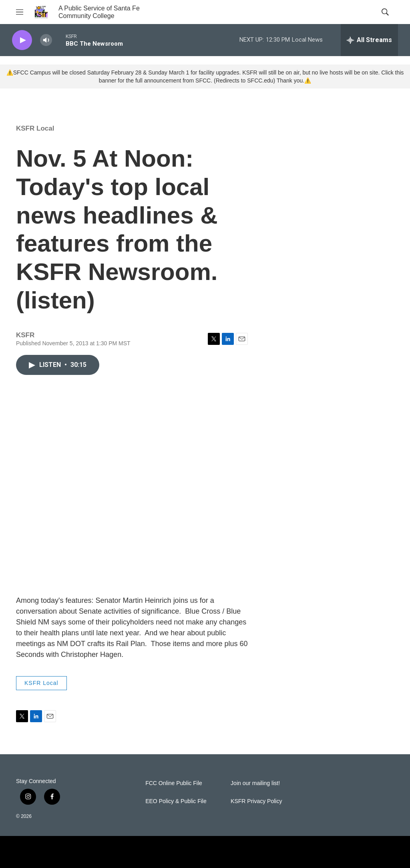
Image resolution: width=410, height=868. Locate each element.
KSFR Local (35, 128)
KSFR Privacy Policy (256, 801)
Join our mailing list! (255, 783)
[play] (22, 40)
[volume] (46, 40)
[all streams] (369, 40)
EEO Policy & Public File (176, 801)
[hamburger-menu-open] (20, 12)
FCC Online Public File (174, 783)
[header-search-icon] (385, 12)
